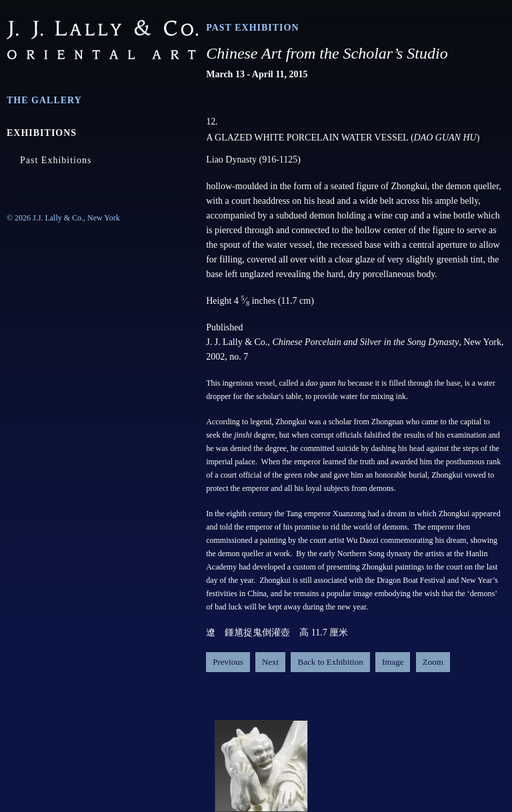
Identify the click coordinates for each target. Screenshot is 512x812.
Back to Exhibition (330, 662)
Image (393, 662)
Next (270, 662)
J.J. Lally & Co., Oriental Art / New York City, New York (102, 40)
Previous (228, 662)
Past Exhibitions (56, 160)
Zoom (433, 662)
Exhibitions (42, 133)
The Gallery (44, 100)
